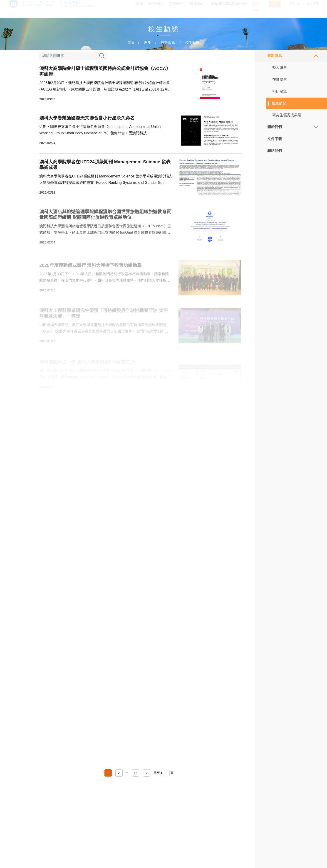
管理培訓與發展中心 (229, 10)
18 (136, 773)
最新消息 (168, 43)
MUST (313, 10)
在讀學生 (177, 10)
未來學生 (156, 10)
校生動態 (192, 43)
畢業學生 (198, 10)
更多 (256, 10)
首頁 (139, 10)
